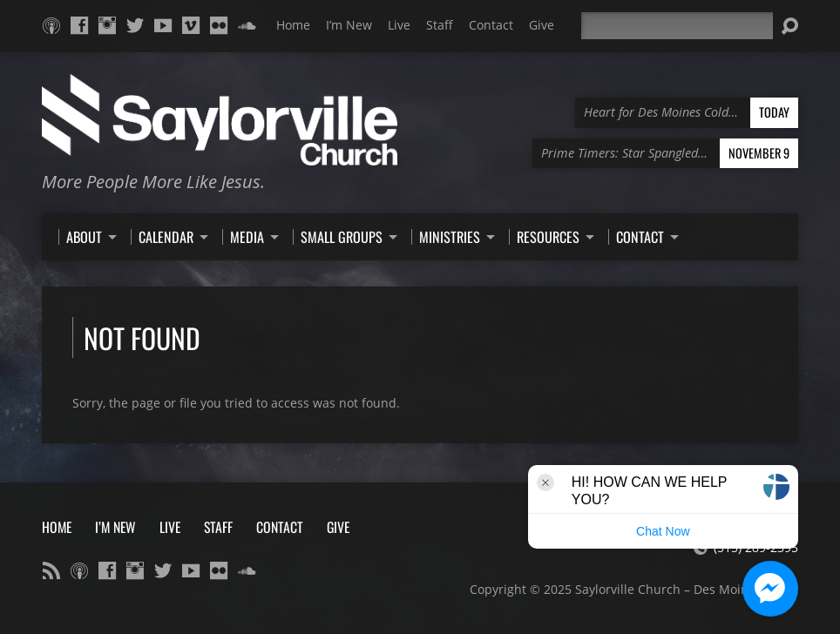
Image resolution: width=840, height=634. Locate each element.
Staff (440, 25)
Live (399, 25)
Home (293, 25)
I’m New (349, 25)
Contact (491, 25)
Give (542, 25)
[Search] (677, 26)
